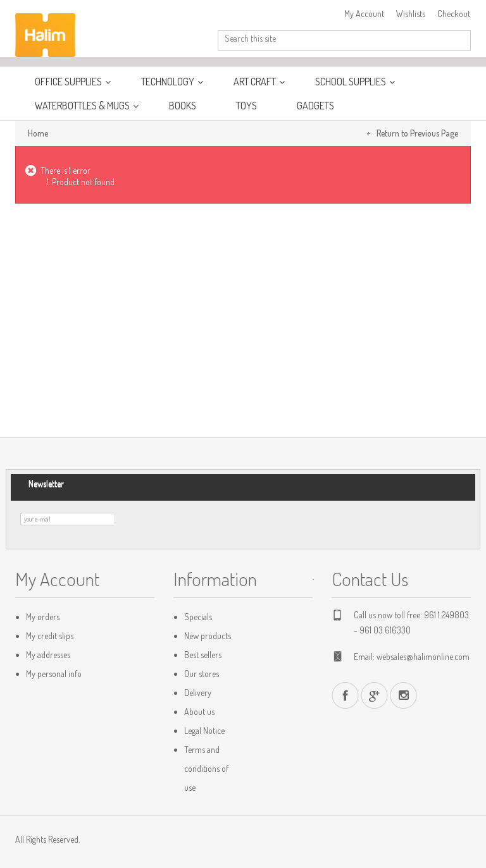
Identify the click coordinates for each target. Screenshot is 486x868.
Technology (169, 82)
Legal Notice (204, 730)
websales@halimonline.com (423, 657)
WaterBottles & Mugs (83, 106)
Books (183, 106)
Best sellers (203, 655)
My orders (43, 617)
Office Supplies (69, 82)
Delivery (198, 693)
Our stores (202, 674)
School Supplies (352, 82)
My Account (364, 14)
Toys (246, 106)
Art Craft (256, 82)
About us (199, 712)
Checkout (454, 14)
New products (208, 636)
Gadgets (315, 106)
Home (38, 133)
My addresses (48, 655)
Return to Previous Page (417, 133)
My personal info (54, 674)
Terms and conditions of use (206, 768)
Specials (198, 617)
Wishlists (411, 14)
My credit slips (50, 636)
